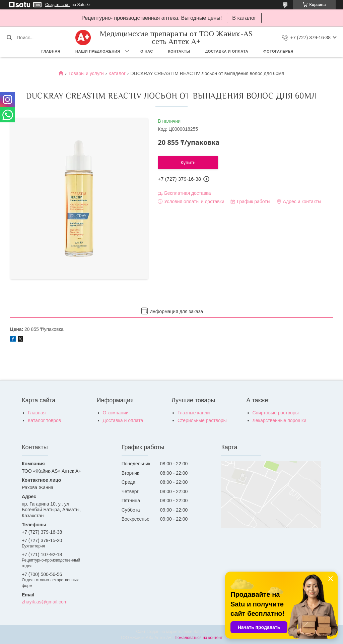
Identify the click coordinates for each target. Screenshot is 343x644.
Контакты (179, 51)
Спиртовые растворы (276, 413)
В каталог (244, 18)
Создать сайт (58, 5)
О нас (147, 51)
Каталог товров (44, 420)
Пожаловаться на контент (198, 638)
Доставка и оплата (227, 51)
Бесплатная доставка (187, 193)
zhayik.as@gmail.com (45, 602)
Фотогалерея (278, 51)
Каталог (117, 73)
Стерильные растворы (202, 420)
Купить (188, 163)
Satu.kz (200, 632)
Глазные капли (194, 413)
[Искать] (9, 38)
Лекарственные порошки (280, 420)
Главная (51, 51)
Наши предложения (98, 51)
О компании (116, 413)
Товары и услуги (86, 73)
